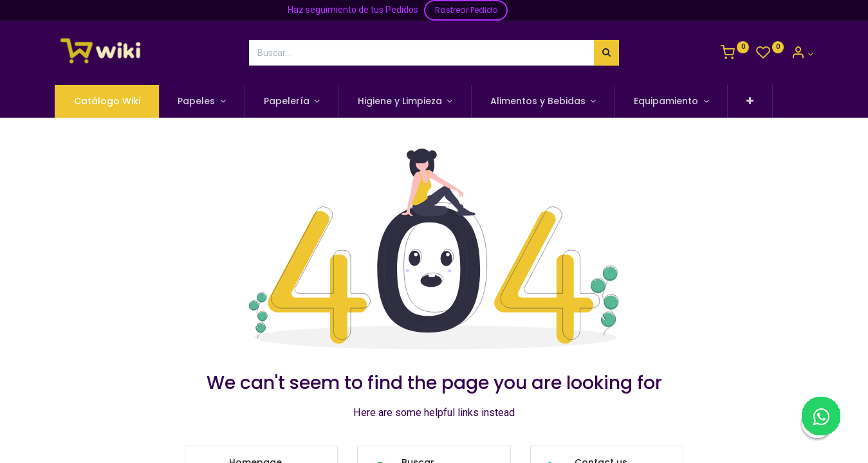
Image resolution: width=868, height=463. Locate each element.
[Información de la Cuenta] (802, 54)
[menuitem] (107, 102)
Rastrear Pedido (466, 10)
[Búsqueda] (606, 53)
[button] (750, 102)
